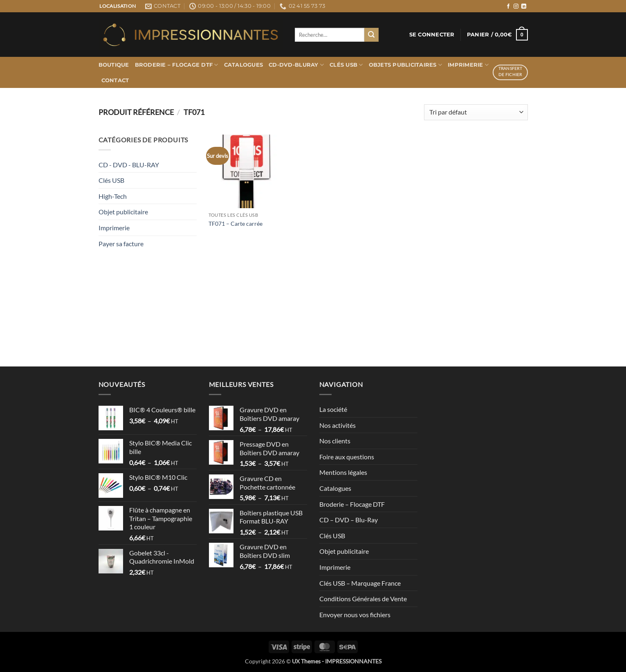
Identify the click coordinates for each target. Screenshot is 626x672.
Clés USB (346, 65)
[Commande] (476, 112)
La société (333, 409)
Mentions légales (343, 472)
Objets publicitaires (406, 65)
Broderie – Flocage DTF (177, 65)
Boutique (114, 65)
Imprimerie (468, 65)
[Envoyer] (371, 35)
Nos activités (338, 425)
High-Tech (113, 196)
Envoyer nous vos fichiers (355, 615)
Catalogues (244, 65)
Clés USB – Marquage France (360, 583)
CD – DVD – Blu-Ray (349, 520)
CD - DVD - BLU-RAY (129, 165)
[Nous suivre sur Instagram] (516, 7)
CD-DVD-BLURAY (296, 65)
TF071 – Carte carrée (236, 224)
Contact (115, 80)
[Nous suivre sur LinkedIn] (524, 7)
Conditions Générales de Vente (363, 599)
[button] (432, 35)
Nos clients (335, 441)
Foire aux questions (347, 457)
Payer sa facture (121, 244)
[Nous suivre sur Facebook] (508, 7)
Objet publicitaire (123, 212)
